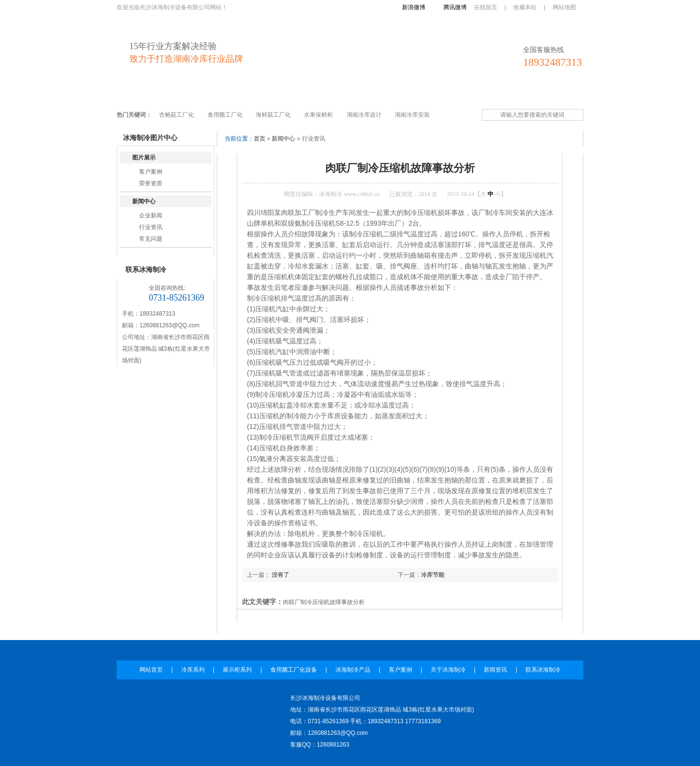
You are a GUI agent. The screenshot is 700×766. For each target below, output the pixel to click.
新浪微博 (414, 7)
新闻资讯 (491, 94)
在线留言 (486, 7)
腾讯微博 (455, 7)
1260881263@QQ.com (170, 325)
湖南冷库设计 (364, 115)
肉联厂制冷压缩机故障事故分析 (324, 602)
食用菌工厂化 (225, 115)
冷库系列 (179, 94)
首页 (260, 139)
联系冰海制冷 (540, 94)
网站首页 (138, 94)
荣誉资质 (151, 183)
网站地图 (564, 7)
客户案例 (394, 94)
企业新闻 (151, 215)
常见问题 (151, 239)
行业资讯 (151, 227)
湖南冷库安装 (412, 115)
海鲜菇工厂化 (273, 115)
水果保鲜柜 (318, 115)
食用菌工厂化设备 (283, 94)
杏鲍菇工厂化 (176, 115)
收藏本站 (525, 7)
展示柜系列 (225, 94)
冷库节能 (433, 575)
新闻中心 (144, 201)
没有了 (280, 575)
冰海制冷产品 (346, 94)
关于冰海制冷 (443, 94)
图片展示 (144, 158)
